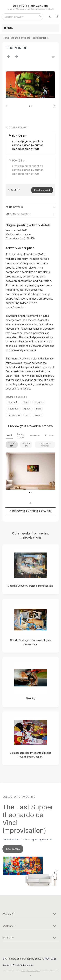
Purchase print (42, 190)
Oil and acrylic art (20, 38)
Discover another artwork (32, 511)
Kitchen (50, 436)
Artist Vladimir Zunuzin (30, 6)
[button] (29, 106)
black (26, 402)
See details (13, 849)
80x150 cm (45, 445)
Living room (21, 436)
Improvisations (40, 38)
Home (6, 38)
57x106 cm (12, 445)
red (27, 415)
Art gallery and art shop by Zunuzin (24, 959)
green (27, 409)
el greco (39, 402)
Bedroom (35, 436)
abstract (12, 402)
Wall (9, 435)
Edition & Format (17, 127)
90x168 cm (26, 445)
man (38, 409)
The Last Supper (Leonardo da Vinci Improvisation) (28, 819)
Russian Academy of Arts (42, 9)
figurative (13, 409)
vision (38, 415)
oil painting (14, 415)
